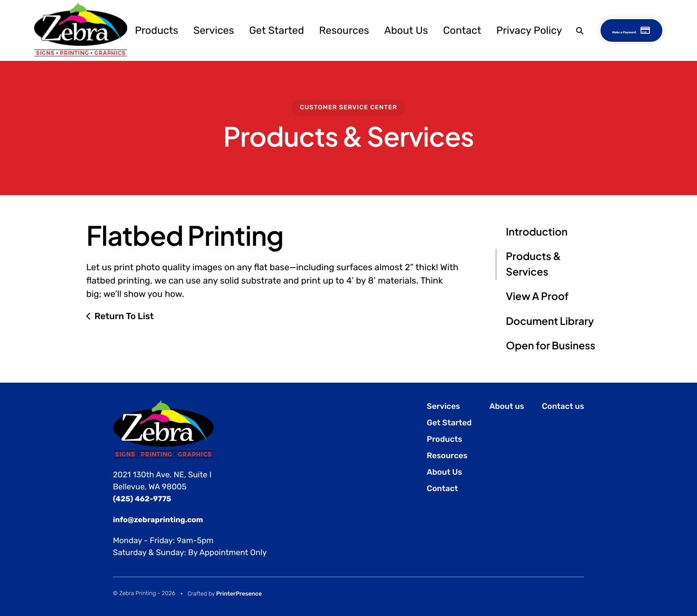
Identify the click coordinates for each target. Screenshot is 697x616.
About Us (387, 30)
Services (194, 30)
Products (137, 30)
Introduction (537, 232)
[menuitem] (137, 30)
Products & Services (533, 264)
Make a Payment (628, 30)
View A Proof (537, 296)
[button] (559, 30)
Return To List (124, 316)
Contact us (563, 406)
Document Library (550, 321)
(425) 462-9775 (144, 499)
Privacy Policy (509, 30)
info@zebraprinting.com (161, 520)
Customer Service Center (349, 107)
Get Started (257, 30)
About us (507, 406)
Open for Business (551, 346)
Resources (324, 30)
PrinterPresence (239, 594)
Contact (443, 30)
